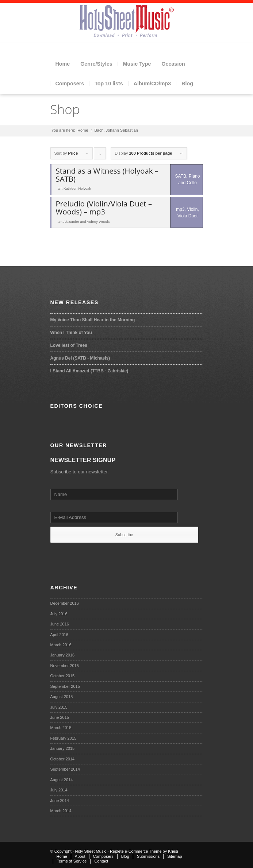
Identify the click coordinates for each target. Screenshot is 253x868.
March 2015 (61, 728)
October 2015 (63, 676)
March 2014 (61, 811)
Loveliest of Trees (69, 345)
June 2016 (60, 624)
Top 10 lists (109, 84)
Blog (187, 84)
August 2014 (62, 780)
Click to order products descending (100, 155)
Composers (70, 84)
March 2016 (61, 645)
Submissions (148, 856)
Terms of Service (72, 861)
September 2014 (65, 769)
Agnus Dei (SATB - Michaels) (80, 358)
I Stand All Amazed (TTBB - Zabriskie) (89, 371)
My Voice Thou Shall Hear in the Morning (93, 320)
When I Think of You (71, 333)
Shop (65, 109)
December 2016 (65, 603)
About (80, 856)
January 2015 (63, 748)
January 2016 (63, 655)
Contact (101, 861)
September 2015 (65, 686)
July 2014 (59, 790)
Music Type (137, 64)
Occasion (173, 64)
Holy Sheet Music (91, 851)
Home (63, 64)
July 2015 (59, 707)
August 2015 (62, 697)
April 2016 (60, 635)
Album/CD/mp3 (152, 84)
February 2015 (64, 738)
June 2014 (60, 801)
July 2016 (59, 614)
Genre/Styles (96, 64)
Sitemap (175, 856)
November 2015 (65, 666)
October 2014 (63, 759)
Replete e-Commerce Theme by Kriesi (144, 851)
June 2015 (60, 717)
